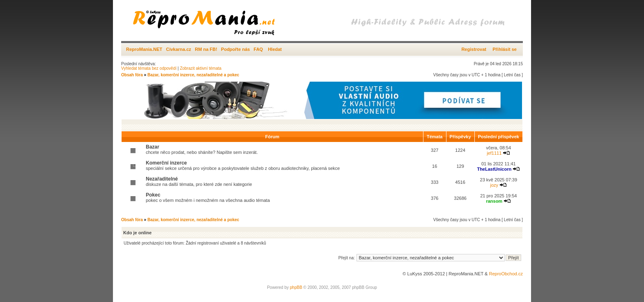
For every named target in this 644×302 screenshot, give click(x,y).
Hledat (275, 49)
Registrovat (474, 49)
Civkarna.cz (178, 49)
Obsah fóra (132, 75)
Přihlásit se (505, 49)
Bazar (153, 147)
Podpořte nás (235, 49)
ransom (494, 201)
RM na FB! (206, 49)
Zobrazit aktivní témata (201, 68)
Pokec (153, 195)
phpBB (296, 287)
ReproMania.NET (144, 49)
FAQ (259, 49)
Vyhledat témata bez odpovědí (149, 68)
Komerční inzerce (166, 163)
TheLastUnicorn (494, 169)
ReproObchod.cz (506, 274)
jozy (494, 185)
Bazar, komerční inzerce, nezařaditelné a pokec (193, 75)
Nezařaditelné (162, 179)
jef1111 (494, 153)
